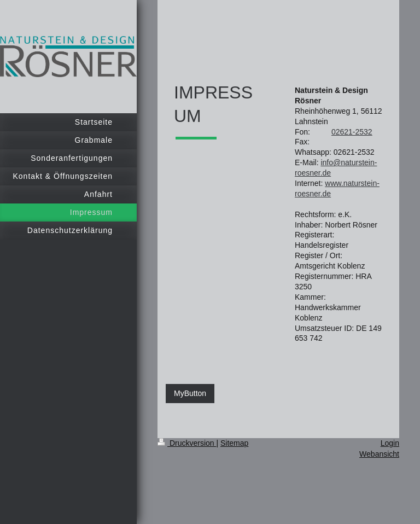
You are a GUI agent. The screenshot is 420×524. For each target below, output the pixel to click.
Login (390, 443)
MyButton (190, 393)
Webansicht (379, 454)
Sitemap (234, 443)
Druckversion (187, 443)
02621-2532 (352, 132)
